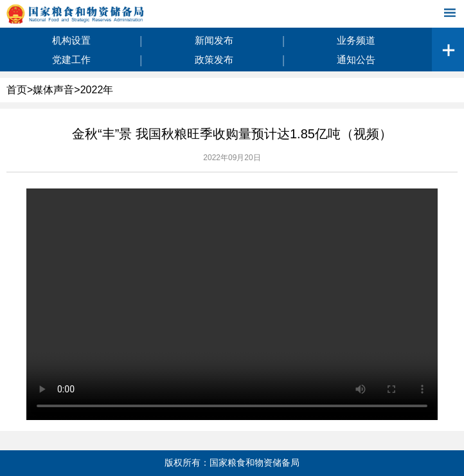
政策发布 (214, 59)
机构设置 (71, 40)
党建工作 (71, 59)
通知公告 (356, 59)
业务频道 (356, 40)
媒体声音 (53, 90)
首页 (17, 90)
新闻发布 (214, 40)
